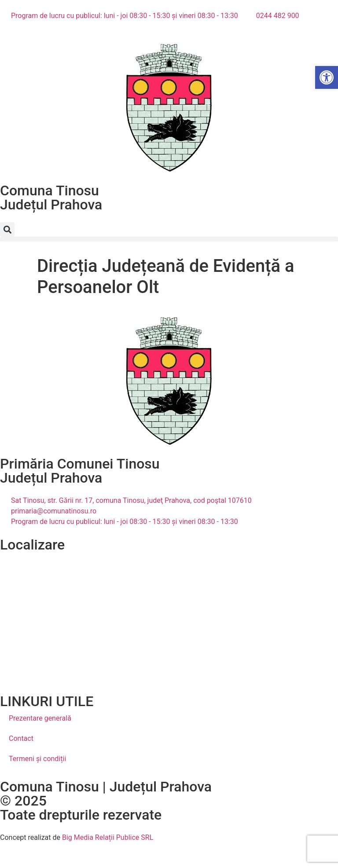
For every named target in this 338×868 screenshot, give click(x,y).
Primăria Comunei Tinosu (80, 464)
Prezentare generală (40, 718)
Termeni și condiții (37, 759)
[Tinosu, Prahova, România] (169, 618)
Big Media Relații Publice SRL (108, 837)
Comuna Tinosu (50, 190)
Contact (21, 738)
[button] (7, 229)
